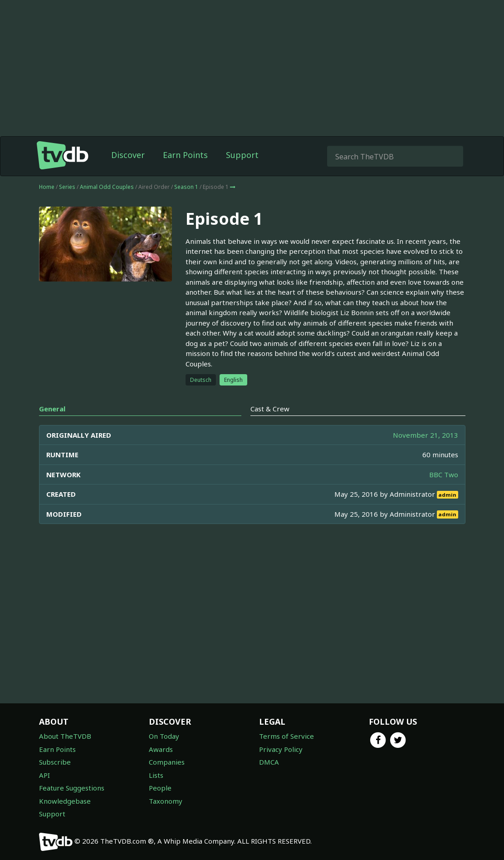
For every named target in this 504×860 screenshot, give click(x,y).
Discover (128, 155)
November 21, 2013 (426, 435)
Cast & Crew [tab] (270, 409)
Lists (156, 775)
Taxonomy (166, 801)
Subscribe (55, 762)
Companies (167, 762)
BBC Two (444, 474)
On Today (164, 736)
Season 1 (186, 187)
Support (242, 155)
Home (47, 187)
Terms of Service (286, 736)
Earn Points (185, 155)
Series (67, 187)
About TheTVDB (65, 736)
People (160, 788)
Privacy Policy (281, 749)
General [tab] (52, 409)
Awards (161, 749)
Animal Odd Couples (107, 187)
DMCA (269, 762)
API (44, 775)
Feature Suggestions (72, 788)
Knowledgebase (65, 801)
